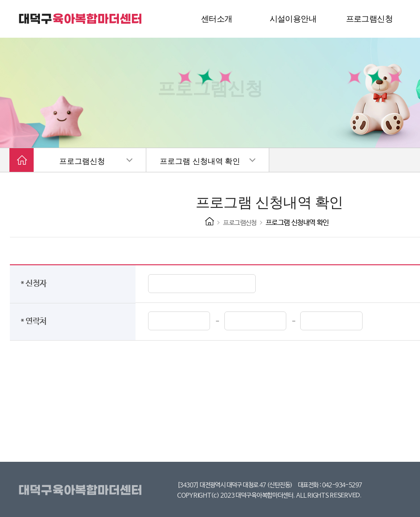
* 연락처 (35, 321)
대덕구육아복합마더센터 (82, 491)
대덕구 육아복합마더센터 (81, 19)
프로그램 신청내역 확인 (200, 161)
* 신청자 (35, 284)
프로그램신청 (82, 161)
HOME (210, 221)
